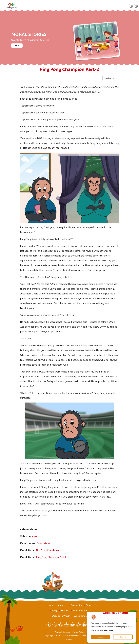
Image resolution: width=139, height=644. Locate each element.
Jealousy (36, 536)
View (17, 45)
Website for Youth (61, 616)
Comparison (43, 543)
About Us (62, 605)
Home (50, 605)
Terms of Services (62, 632)
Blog (55, 611)
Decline (123, 637)
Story (89, 605)
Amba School (81, 616)
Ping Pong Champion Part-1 (51, 557)
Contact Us (76, 605)
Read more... (109, 630)
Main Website (80, 611)
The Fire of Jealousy (48, 550)
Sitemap (65, 611)
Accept (101, 637)
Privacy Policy (78, 632)
